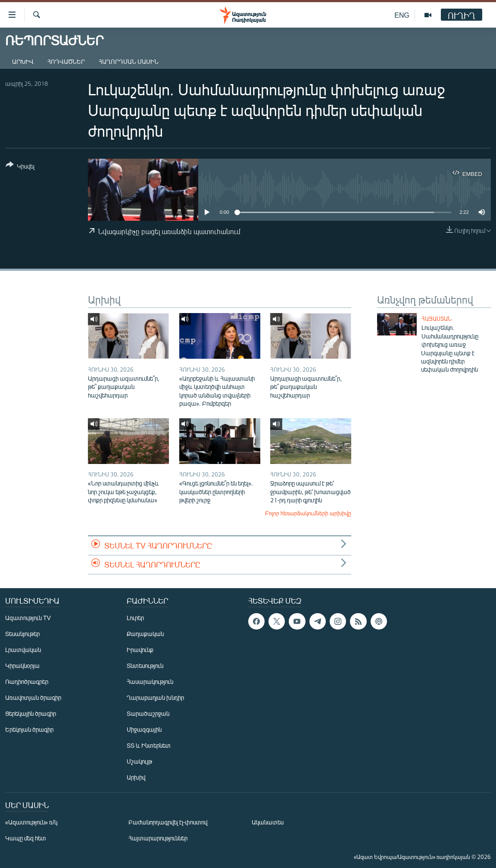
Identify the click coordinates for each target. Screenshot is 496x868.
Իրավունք (140, 650)
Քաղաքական (145, 634)
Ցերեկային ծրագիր (31, 713)
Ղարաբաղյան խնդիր (155, 697)
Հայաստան (437, 319)
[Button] (20, 167)
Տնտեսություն (145, 666)
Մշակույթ (139, 761)
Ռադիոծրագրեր (27, 682)
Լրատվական (23, 650)
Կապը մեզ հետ (26, 838)
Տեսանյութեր (22, 634)
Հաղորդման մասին (129, 61)
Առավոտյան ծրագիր (33, 697)
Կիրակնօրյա (22, 666)
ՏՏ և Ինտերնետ (149, 745)
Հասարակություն (150, 682)
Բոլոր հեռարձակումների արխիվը (308, 513)
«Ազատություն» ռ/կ (31, 822)
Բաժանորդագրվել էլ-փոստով (168, 822)
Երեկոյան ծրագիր (29, 729)
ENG (402, 15)
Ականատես (268, 822)
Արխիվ (23, 61)
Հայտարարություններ (158, 838)
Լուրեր (135, 618)
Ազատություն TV (28, 618)
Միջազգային (144, 729)
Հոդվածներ (66, 61)
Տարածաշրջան (148, 713)
